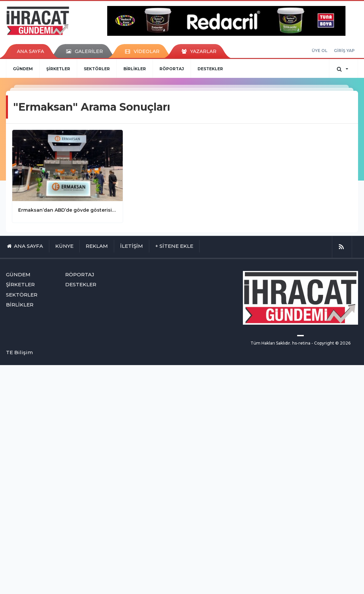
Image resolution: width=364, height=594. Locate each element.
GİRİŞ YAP (344, 51)
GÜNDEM (23, 69)
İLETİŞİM (132, 246)
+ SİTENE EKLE (174, 246)
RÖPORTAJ (172, 69)
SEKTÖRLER (97, 69)
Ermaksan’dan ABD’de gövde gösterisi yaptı (68, 210)
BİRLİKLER (135, 69)
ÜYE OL (319, 51)
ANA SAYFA (30, 51)
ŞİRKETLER (58, 69)
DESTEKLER (210, 69)
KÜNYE (64, 246)
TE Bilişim (19, 352)
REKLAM (97, 246)
